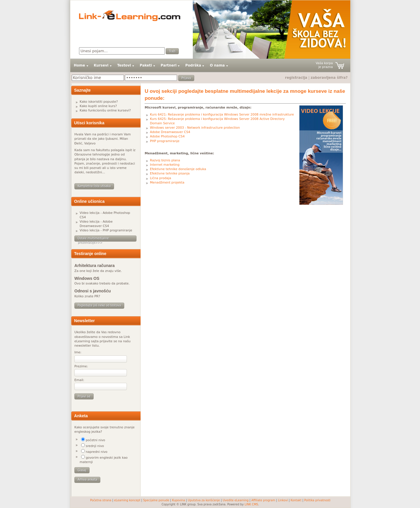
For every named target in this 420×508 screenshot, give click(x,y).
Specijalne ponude (156, 500)
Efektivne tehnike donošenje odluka (178, 169)
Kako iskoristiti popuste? (99, 102)
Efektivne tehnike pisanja (170, 173)
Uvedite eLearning (236, 500)
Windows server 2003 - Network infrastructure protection (195, 128)
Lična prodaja (161, 178)
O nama (217, 65)
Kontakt (296, 500)
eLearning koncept (127, 500)
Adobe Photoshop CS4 (167, 136)
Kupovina (179, 500)
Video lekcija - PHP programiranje (106, 230)
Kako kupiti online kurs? (98, 106)
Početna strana (101, 500)
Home (79, 65)
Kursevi (101, 65)
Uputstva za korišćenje (204, 500)
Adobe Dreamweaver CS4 (170, 132)
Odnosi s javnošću (93, 291)
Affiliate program (263, 500)
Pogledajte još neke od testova (99, 305)
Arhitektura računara (94, 266)
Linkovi (283, 500)
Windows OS (87, 278)
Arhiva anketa (87, 480)
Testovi (124, 65)
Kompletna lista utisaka (94, 186)
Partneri (169, 65)
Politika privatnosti (317, 500)
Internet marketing (165, 165)
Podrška (193, 65)
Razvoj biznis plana (165, 160)
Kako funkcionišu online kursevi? (105, 110)
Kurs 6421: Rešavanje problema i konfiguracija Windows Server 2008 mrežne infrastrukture (222, 115)
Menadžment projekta (167, 183)
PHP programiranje (165, 141)
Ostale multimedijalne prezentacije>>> (93, 239)
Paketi (146, 65)
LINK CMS (251, 504)
